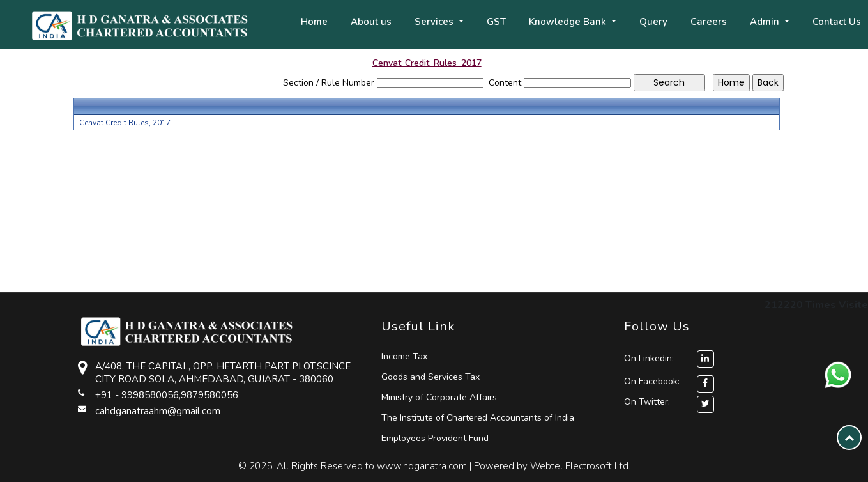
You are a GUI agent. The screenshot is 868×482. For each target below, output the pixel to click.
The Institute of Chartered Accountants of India (478, 418)
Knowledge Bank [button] (569, 22)
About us (371, 22)
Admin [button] (766, 22)
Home (314, 22)
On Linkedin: (669, 358)
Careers (709, 22)
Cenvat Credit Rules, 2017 (125, 123)
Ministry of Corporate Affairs (439, 397)
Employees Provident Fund (435, 438)
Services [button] (435, 22)
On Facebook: (652, 381)
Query (653, 22)
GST (496, 22)
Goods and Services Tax (430, 377)
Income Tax (404, 356)
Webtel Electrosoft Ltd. (580, 466)
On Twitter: (647, 402)
